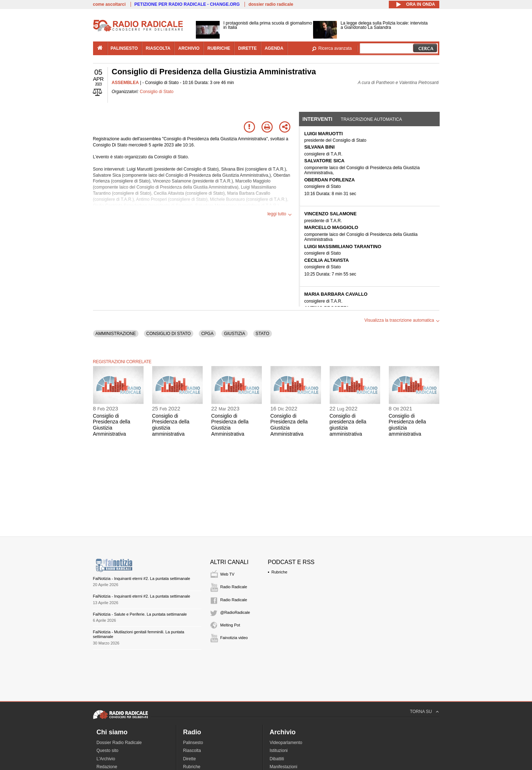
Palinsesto (193, 743)
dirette (247, 48)
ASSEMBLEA (125, 83)
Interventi (318, 119)
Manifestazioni (284, 767)
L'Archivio (106, 759)
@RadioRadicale (235, 612)
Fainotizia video (234, 638)
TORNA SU (421, 712)
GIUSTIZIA (235, 334)
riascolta (158, 48)
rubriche (219, 48)
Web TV (227, 574)
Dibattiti (277, 759)
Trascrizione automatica (371, 119)
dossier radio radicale (271, 4)
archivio (189, 48)
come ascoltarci (109, 4)
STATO (263, 334)
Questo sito (108, 751)
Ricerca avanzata (335, 48)
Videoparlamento (286, 743)
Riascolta (192, 751)
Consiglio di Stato (157, 92)
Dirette (190, 759)
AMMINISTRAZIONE (116, 334)
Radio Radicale (234, 587)
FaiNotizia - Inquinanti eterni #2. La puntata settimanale (142, 578)
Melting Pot (230, 625)
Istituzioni (279, 751)
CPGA (207, 334)
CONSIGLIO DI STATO (169, 334)
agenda (274, 48)
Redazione (107, 767)
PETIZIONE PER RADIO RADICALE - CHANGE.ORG (187, 4)
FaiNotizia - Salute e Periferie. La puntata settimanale (140, 614)
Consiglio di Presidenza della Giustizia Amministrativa (112, 425)
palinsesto (124, 48)
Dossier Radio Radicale (119, 743)
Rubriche (280, 572)
